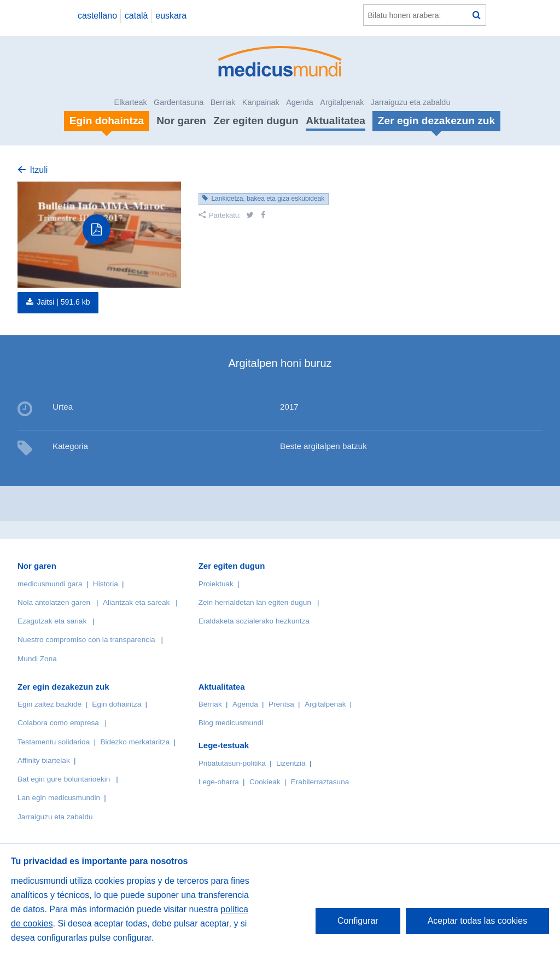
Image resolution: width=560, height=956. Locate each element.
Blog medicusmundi (231, 723)
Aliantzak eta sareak (136, 602)
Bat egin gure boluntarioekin (64, 779)
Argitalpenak (342, 102)
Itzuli (39, 170)
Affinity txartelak (44, 760)
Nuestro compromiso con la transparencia (86, 640)
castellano (97, 16)
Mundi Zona (37, 659)
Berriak (223, 102)
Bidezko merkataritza (135, 742)
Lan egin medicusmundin (59, 798)
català (136, 16)
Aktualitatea (336, 121)
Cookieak (265, 782)
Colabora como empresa (58, 723)
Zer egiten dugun (256, 121)
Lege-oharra (219, 782)
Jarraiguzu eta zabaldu (411, 102)
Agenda (300, 102)
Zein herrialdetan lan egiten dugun (255, 602)
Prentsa (281, 704)
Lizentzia (291, 763)
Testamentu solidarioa (54, 742)
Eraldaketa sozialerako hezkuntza (254, 621)
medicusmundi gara (50, 584)
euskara (171, 16)
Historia (106, 584)
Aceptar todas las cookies (477, 921)
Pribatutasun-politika (232, 763)
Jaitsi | (63, 302)
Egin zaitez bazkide (49, 704)
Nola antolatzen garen (54, 602)
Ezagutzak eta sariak (52, 621)
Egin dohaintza (116, 704)
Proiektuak (216, 584)
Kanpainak (261, 102)
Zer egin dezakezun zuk (63, 687)
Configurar (358, 921)
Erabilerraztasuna (320, 782)
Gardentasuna (179, 102)
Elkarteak (131, 102)
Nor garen (181, 121)
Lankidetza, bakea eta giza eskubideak (268, 199)
